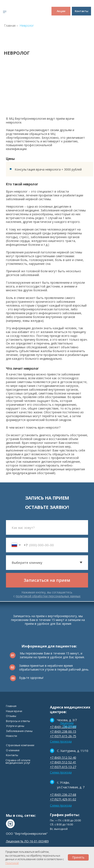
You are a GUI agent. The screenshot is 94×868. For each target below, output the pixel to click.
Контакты (12, 755)
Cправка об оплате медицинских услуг (18, 762)
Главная (10, 26)
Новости (11, 736)
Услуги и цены (15, 726)
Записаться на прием (47, 580)
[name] (47, 527)
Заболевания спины (19, 731)
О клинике (13, 750)
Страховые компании (20, 745)
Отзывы (11, 716)
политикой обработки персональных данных (48, 596)
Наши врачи (14, 711)
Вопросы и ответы (18, 721)
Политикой (12, 863)
